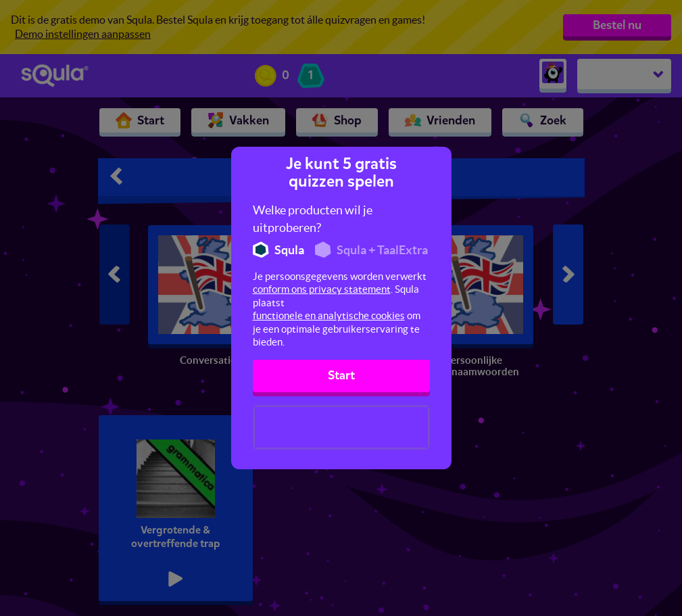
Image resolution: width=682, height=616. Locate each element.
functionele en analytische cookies (329, 315)
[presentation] (341, 427)
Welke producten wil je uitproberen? (313, 219)
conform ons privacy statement (322, 289)
